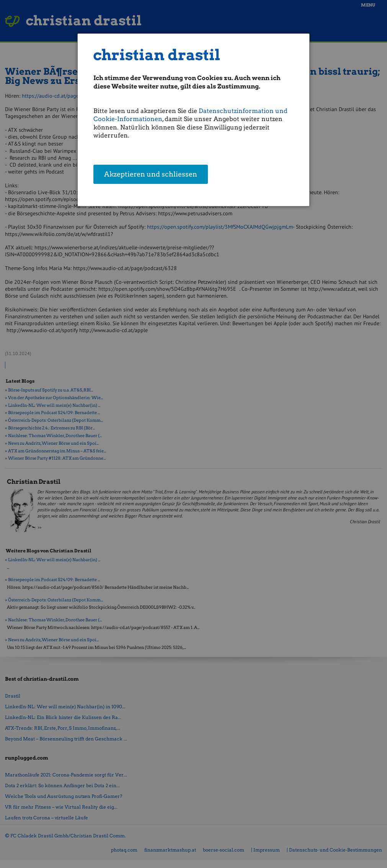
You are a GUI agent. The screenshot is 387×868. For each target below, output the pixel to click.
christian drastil (157, 55)
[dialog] (193, 120)
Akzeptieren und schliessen (151, 174)
